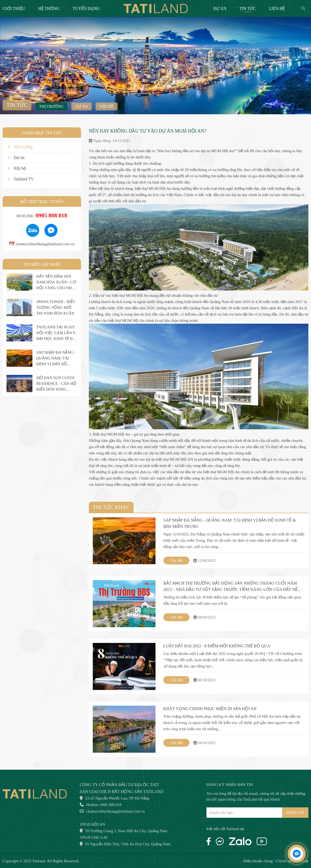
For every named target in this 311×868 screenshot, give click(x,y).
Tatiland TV (21, 179)
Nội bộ (107, 106)
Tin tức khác (111, 507)
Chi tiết (176, 561)
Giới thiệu (14, 8)
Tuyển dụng (86, 8)
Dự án (220, 8)
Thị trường (51, 106)
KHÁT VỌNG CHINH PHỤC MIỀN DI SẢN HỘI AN (210, 709)
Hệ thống (49, 8)
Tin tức (248, 8)
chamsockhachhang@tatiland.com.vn (42, 244)
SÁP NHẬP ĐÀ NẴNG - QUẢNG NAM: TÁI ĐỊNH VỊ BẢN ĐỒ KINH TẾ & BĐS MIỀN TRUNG (230, 523)
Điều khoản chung (258, 861)
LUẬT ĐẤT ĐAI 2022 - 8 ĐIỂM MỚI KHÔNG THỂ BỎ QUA (217, 646)
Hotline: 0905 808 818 (101, 805)
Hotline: (42, 216)
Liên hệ (277, 8)
